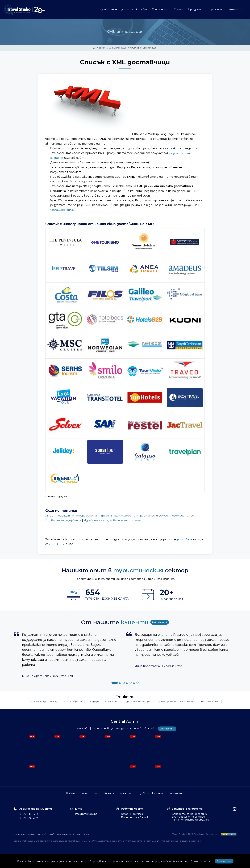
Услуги (179, 9)
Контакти (236, 9)
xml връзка (93, 702)
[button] (115, 684)
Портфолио (215, 9)
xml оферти (111, 702)
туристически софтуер (137, 702)
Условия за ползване (24, 834)
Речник (109, 793)
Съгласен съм (224, 861)
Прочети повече (201, 861)
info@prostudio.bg (86, 814)
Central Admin (161, 9)
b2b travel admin (210, 702)
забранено (196, 841)
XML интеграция (118, 48)
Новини (70, 793)
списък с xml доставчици (44, 702)
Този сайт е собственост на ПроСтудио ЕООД (64, 834)
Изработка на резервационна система (114, 520)
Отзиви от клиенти (150, 793)
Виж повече (160, 622)
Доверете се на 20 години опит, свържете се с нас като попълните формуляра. (191, 817)
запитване (185, 539)
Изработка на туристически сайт (123, 9)
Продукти (195, 9)
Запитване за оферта (187, 808)
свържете (57, 544)
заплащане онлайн (64, 210)
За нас (84, 793)
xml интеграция (73, 702)
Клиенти (125, 793)
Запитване (177, 793)
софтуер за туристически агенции (176, 702)
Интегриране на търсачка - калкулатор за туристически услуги (124, 516)
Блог (96, 793)
